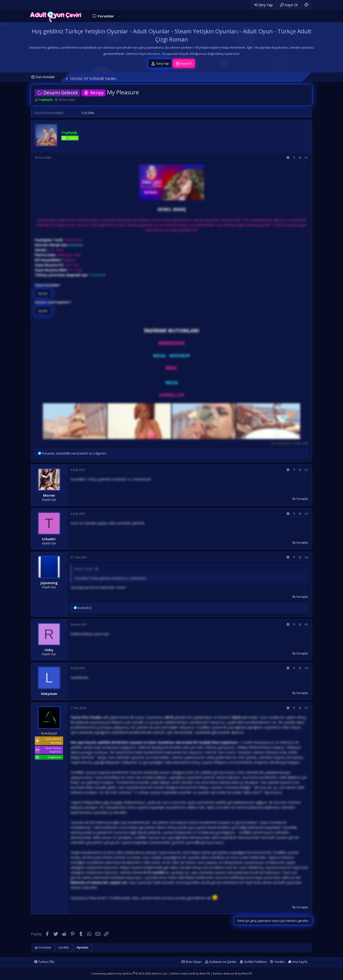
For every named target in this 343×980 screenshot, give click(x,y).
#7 (306, 708)
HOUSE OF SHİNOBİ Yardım (93, 78)
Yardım (279, 962)
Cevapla (302, 499)
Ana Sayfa (298, 962)
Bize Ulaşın (194, 962)
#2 (306, 470)
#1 (306, 158)
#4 (306, 557)
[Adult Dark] (306, 5)
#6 (306, 668)
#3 (306, 514)
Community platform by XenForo (129, 973)
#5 (306, 625)
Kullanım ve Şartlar (223, 962)
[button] (119, 16)
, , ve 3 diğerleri (74, 453)
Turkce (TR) (44, 962)
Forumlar (106, 16)
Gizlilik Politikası (255, 962)
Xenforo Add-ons (190, 973)
